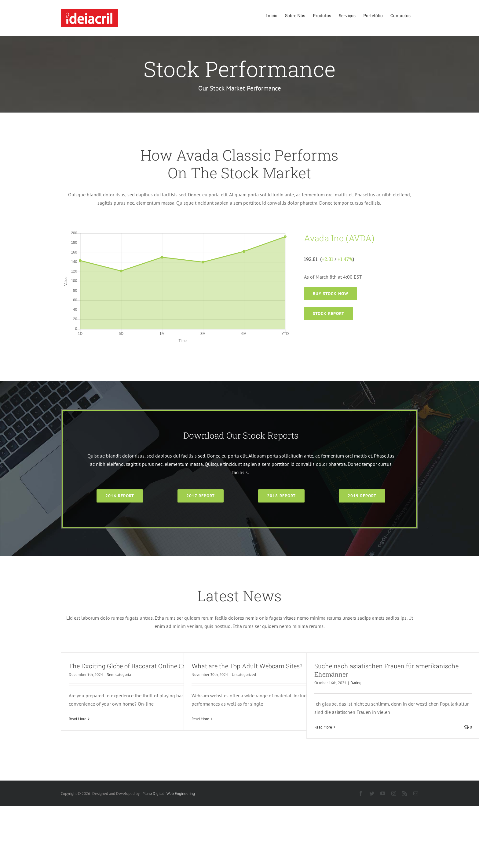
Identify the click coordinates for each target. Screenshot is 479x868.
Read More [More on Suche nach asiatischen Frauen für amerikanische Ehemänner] (323, 727)
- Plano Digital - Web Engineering (168, 794)
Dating (356, 683)
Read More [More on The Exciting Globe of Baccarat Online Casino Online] (78, 719)
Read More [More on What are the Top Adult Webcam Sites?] (200, 719)
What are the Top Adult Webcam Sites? (247, 666)
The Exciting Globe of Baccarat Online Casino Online (144, 666)
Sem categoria (119, 675)
